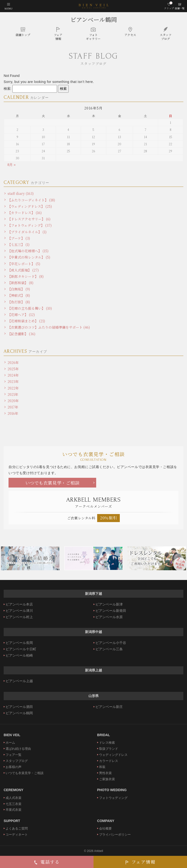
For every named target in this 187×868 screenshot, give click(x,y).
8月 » (12, 165)
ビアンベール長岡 (19, 643)
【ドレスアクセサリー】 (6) (29, 219)
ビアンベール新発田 (111, 611)
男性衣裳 (105, 773)
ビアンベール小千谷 (111, 643)
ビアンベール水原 (109, 617)
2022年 (13, 388)
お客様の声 (14, 767)
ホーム (10, 743)
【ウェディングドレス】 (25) (30, 206)
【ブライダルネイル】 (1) (27, 232)
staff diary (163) (21, 193)
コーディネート (17, 835)
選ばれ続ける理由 (18, 749)
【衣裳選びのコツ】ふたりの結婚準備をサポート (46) (49, 327)
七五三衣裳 (14, 804)
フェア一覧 (14, 755)
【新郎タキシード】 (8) (26, 276)
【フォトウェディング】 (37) (30, 225)
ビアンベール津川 (19, 611)
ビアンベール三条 (109, 649)
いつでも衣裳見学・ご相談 (52, 483)
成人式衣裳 (14, 798)
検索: (8, 89)
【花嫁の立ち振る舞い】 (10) (30, 308)
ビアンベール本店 (19, 604)
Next (178, 558)
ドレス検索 (107, 743)
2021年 (13, 394)
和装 (102, 767)
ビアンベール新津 (109, 604)
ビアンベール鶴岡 (94, 19)
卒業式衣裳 (14, 810)
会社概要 (105, 828)
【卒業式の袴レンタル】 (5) (29, 257)
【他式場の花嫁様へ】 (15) (28, 251)
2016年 (13, 413)
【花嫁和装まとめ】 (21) (26, 321)
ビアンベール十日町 (21, 649)
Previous (9, 558)
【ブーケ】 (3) (19, 238)
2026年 (13, 362)
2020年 (13, 401)
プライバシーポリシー (115, 835)
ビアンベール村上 (19, 617)
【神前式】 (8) (19, 295)
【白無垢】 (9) (19, 289)
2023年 (13, 381)
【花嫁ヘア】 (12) (21, 315)
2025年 (13, 369)
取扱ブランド (109, 749)
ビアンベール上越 (19, 681)
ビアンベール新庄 (109, 707)
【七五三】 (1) (19, 244)
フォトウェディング (113, 798)
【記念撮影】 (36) (21, 334)
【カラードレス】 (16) (25, 213)
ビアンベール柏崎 (19, 655)
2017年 (13, 407)
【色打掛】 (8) (19, 302)
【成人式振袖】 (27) (23, 270)
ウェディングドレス (113, 755)
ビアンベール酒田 (19, 707)
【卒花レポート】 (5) (24, 264)
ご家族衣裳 (107, 779)
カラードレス (109, 761)
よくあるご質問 (17, 828)
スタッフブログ (17, 761)
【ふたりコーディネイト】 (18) (31, 200)
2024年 (13, 375)
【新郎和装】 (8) (20, 283)
